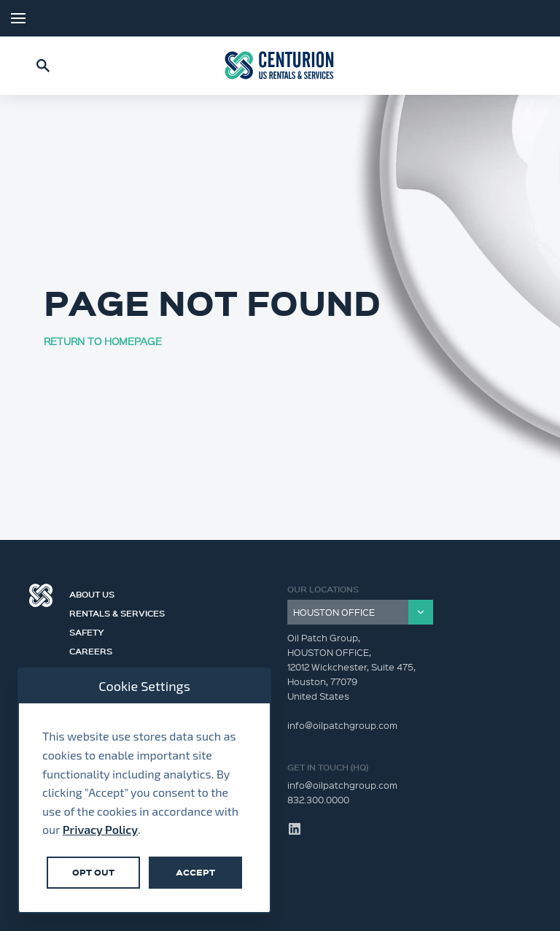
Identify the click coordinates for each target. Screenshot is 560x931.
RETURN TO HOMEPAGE (103, 341)
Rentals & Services (124, 611)
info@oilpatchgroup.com (342, 785)
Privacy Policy (100, 829)
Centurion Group (41, 595)
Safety (93, 630)
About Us (98, 592)
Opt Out (93, 872)
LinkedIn (531, 18)
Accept (195, 872)
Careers (97, 649)
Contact (96, 668)
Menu (18, 18)
